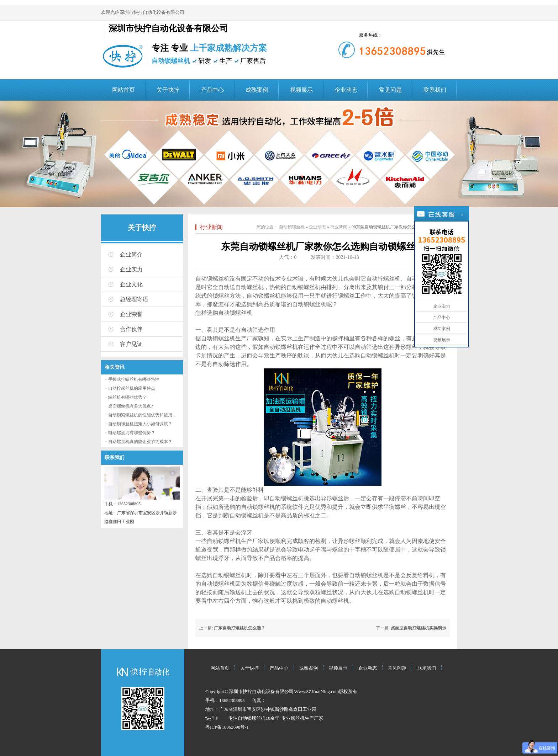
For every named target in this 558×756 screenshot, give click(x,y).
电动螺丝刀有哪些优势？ (132, 433)
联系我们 (435, 90)
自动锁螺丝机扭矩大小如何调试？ (140, 424)
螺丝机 (298, 718)
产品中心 (212, 90)
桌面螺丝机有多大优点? (130, 406)
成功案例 (442, 329)
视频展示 (301, 90)
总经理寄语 (134, 299)
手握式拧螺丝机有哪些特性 (134, 379)
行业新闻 (211, 227)
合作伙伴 (131, 329)
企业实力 (131, 269)
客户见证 (131, 344)
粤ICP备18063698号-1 (227, 727)
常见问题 (390, 90)
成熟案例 (257, 90)
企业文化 (131, 284)
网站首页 (123, 90)
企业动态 (346, 90)
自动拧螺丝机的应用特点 (132, 388)
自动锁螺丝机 (292, 227)
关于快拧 (168, 90)
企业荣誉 (131, 314)
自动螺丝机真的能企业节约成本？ (140, 442)
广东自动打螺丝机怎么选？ (239, 628)
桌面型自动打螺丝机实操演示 (418, 628)
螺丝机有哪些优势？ (127, 397)
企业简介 (131, 254)
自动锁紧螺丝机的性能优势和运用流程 (144, 415)
